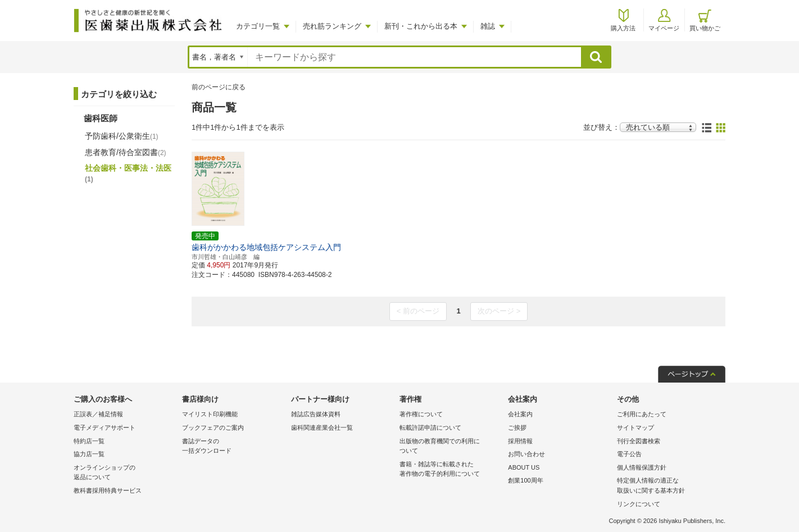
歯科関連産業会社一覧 (322, 428)
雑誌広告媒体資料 (316, 414)
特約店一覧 (89, 441)
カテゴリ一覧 (258, 26)
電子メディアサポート (105, 428)
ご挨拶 (517, 428)
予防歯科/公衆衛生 (122, 136)
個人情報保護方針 (642, 467)
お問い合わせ (526, 454)
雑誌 (488, 26)
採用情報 (520, 441)
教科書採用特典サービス (108, 490)
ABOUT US (524, 467)
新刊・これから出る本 (421, 26)
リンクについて (639, 504)
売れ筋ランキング (332, 26)
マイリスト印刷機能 (210, 414)
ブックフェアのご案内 (213, 428)
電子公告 (629, 454)
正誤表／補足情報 (98, 414)
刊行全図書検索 (639, 441)
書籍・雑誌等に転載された (451, 470)
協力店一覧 (89, 454)
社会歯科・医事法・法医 (128, 173)
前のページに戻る (219, 87)
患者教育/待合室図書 (126, 152)
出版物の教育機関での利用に (451, 447)
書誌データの (233, 447)
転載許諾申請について (430, 428)
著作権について (421, 414)
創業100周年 (525, 480)
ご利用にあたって (642, 414)
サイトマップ (635, 428)
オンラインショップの (125, 473)
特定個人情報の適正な (668, 486)
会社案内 (520, 414)
